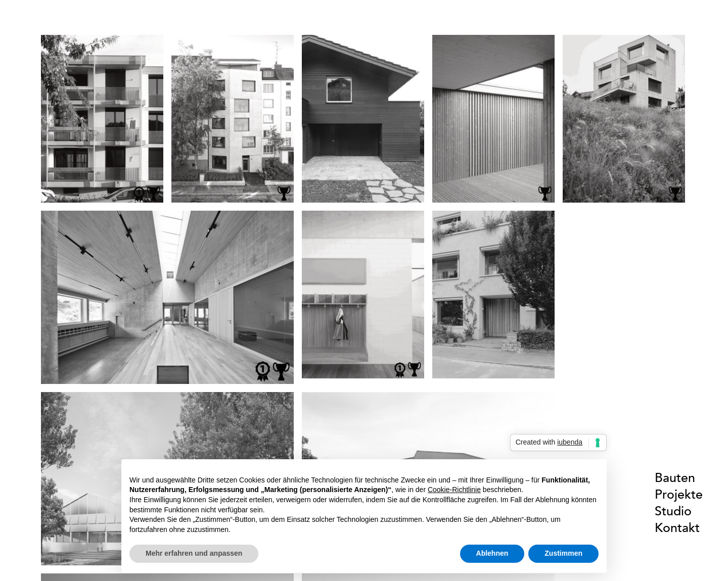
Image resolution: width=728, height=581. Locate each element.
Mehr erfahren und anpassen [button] (194, 553)
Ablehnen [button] (492, 553)
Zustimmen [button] (563, 553)
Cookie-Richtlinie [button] (454, 490)
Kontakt (677, 528)
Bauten (675, 478)
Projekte (679, 494)
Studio (673, 511)
